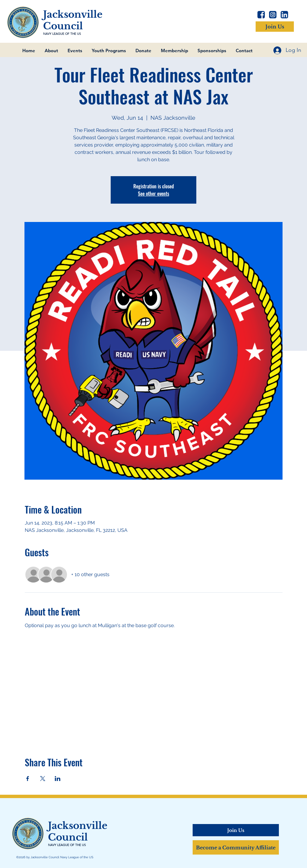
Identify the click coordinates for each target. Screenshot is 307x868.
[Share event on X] (43, 779)
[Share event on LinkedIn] (58, 779)
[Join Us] (275, 27)
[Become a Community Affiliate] (236, 847)
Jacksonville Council (73, 20)
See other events (153, 194)
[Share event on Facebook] (28, 779)
